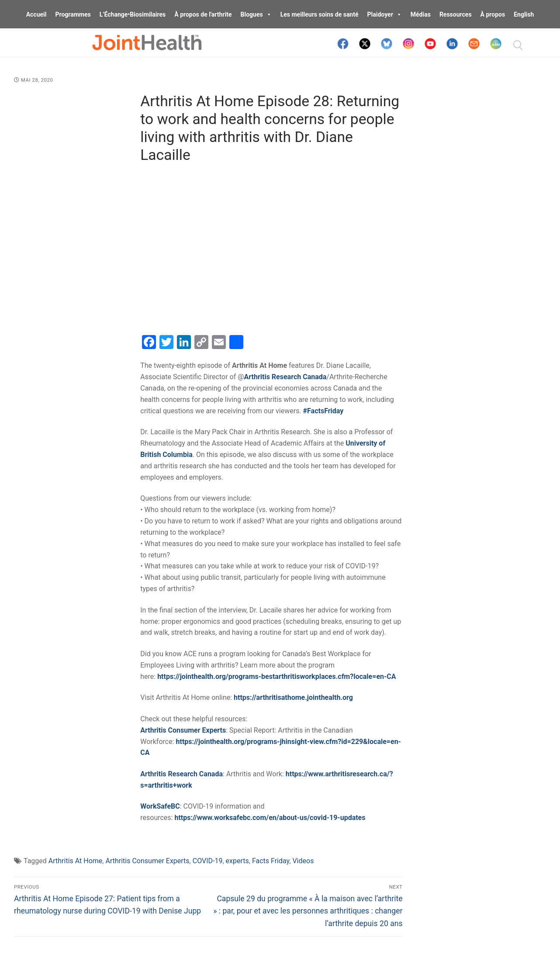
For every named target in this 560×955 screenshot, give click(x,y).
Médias (421, 14)
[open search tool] (518, 45)
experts (237, 861)
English (524, 14)
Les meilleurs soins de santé (320, 14)
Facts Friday (271, 861)
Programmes (73, 14)
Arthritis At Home (76, 861)
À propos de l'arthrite (203, 14)
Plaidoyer (385, 14)
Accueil (36, 14)
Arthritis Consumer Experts (147, 861)
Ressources (456, 14)
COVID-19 (208, 861)
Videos (303, 861)
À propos (493, 14)
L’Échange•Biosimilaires (133, 14)
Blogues (256, 14)
